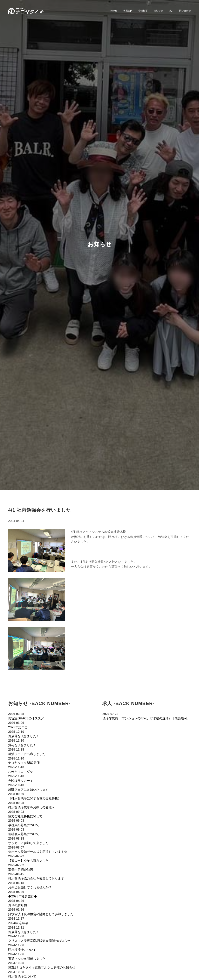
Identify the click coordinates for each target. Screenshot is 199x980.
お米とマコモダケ (21, 772)
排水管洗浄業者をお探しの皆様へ (31, 807)
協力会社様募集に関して (25, 816)
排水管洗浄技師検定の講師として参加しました (41, 914)
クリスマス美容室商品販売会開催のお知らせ (39, 941)
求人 (171, 11)
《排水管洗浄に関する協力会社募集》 (35, 798)
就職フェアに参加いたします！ (30, 790)
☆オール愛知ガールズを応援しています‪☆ (38, 852)
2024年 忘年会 (18, 923)
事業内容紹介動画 (21, 870)
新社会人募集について (24, 834)
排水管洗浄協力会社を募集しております (36, 878)
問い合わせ (185, 11)
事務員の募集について (24, 825)
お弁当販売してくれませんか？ (30, 887)
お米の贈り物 (17, 905)
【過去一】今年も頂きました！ (30, 861)
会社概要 (143, 11)
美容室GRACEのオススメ (26, 718)
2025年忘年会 (18, 727)
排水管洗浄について (22, 976)
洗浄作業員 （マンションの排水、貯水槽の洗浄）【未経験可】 (146, 718)
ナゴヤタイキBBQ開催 (24, 763)
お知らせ (158, 11)
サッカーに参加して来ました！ (30, 843)
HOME (114, 11)
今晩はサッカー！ (21, 781)
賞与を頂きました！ (22, 745)
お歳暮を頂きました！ (24, 736)
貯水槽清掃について (22, 950)
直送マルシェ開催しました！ (28, 959)
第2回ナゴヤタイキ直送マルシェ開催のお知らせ (42, 967)
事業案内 (128, 11)
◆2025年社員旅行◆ (23, 896)
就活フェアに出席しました (27, 754)
